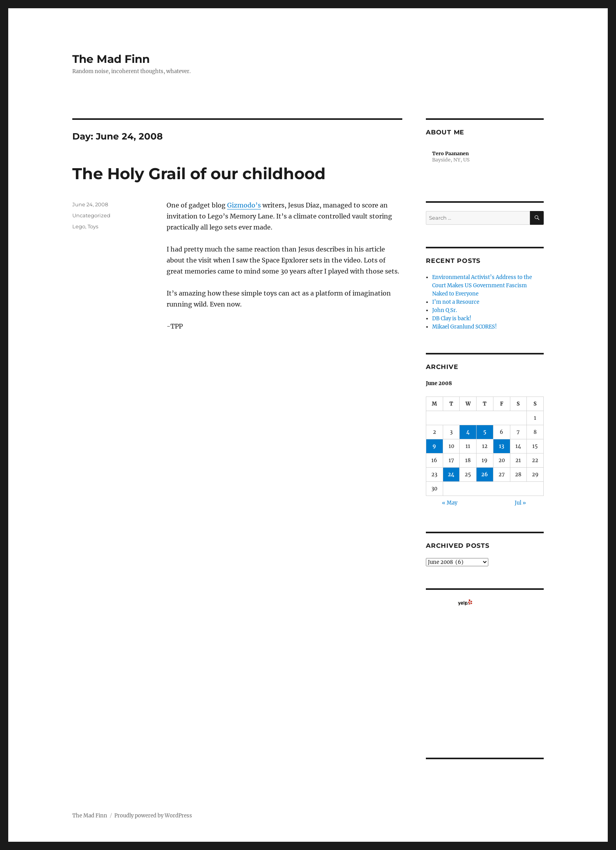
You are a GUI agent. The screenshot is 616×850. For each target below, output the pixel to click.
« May (450, 503)
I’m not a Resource (456, 302)
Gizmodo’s (244, 205)
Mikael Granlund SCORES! (465, 327)
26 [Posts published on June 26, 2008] (485, 475)
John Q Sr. (445, 310)
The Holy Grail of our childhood (199, 173)
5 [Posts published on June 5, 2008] (485, 432)
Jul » (520, 503)
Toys (93, 226)
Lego (79, 226)
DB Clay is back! (452, 319)
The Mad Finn (111, 59)
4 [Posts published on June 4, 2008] (468, 432)
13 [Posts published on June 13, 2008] (501, 446)
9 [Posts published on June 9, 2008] (434, 446)
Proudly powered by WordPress (153, 816)
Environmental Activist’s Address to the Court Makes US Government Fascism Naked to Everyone (482, 285)
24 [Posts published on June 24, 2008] (451, 475)
